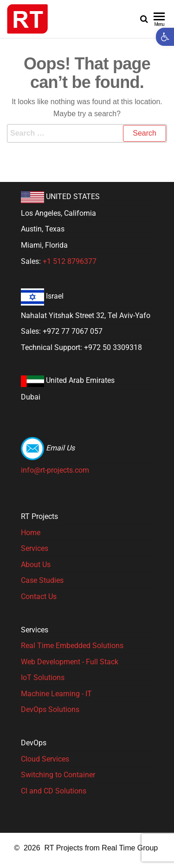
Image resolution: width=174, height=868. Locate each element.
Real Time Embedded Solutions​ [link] (72, 646)
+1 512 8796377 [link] (70, 261)
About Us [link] (36, 565)
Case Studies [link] (42, 580)
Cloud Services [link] (45, 759)
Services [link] (35, 548)
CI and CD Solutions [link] (54, 791)
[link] (165, 37)
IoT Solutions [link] (43, 678)
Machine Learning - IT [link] (56, 694)
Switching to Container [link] (58, 775)
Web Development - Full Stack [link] (70, 662)
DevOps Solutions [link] (50, 709)
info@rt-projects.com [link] (55, 470)
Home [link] (31, 533)
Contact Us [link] (39, 596)
